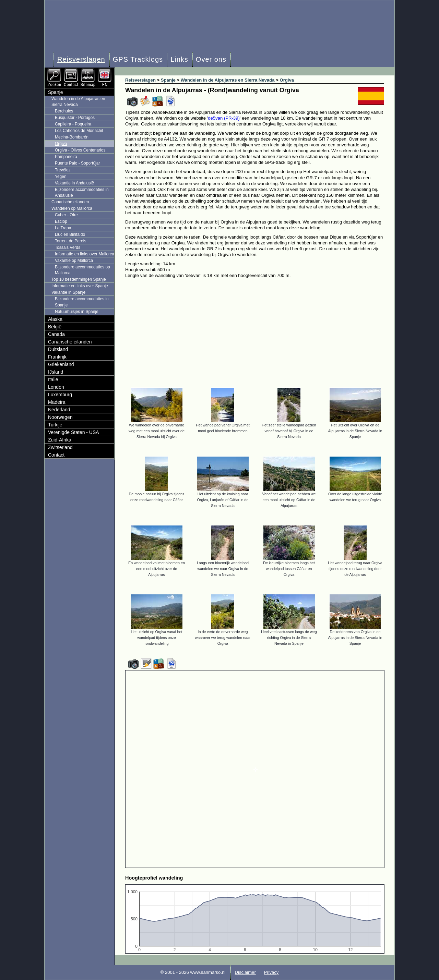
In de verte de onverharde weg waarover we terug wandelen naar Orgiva (223, 638)
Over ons (211, 59)
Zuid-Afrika (60, 440)
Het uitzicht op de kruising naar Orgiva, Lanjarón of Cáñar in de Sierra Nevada (223, 500)
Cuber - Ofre (66, 215)
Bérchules (64, 111)
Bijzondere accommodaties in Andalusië (82, 192)
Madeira (57, 402)
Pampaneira (66, 157)
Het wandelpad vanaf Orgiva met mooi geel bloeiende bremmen (223, 428)
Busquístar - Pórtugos (75, 118)
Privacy (271, 972)
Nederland (59, 410)
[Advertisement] (260, 330)
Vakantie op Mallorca (74, 261)
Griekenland (61, 364)
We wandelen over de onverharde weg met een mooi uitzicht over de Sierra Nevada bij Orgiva (157, 431)
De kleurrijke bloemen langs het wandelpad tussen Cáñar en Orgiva (289, 569)
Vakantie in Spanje (68, 292)
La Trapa (63, 228)
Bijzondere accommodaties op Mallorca (82, 270)
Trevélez (63, 170)
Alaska (55, 319)
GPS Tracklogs (138, 59)
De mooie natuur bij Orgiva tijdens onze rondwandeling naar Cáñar (157, 497)
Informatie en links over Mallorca (85, 254)
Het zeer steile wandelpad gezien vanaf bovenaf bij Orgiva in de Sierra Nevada (289, 431)
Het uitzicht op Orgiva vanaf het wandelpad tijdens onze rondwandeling (157, 638)
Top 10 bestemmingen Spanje (79, 279)
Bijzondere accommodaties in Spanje (82, 302)
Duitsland (58, 349)
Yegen (61, 177)
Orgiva (61, 144)
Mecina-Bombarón (72, 137)
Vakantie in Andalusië (74, 183)
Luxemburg (60, 395)
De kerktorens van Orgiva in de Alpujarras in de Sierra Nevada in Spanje (355, 638)
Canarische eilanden (70, 202)
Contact (56, 455)
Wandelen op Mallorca (72, 208)
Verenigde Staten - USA (74, 432)
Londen (56, 387)
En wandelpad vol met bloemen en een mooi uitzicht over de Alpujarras (157, 569)
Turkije (55, 425)
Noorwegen (60, 417)
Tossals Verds (68, 247)
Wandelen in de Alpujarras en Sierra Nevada (78, 102)
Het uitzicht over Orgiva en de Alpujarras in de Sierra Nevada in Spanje (355, 431)
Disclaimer (245, 972)
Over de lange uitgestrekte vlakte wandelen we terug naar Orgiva (355, 497)
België (55, 327)
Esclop (61, 221)
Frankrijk (57, 357)
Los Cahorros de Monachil (79, 131)
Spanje (56, 92)
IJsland (56, 372)
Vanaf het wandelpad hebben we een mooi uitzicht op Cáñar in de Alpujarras (289, 500)
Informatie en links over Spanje (80, 286)
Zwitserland (60, 447)
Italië (53, 379)
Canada (56, 334)
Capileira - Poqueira (73, 124)
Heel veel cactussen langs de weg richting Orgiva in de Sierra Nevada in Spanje (289, 638)
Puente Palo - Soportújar (77, 163)
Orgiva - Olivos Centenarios (80, 150)
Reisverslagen (81, 59)
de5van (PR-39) (224, 118)
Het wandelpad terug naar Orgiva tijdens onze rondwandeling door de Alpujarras (355, 569)
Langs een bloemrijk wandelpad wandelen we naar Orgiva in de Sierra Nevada (223, 569)
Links (179, 59)
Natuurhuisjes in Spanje (77, 312)
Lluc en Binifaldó (70, 234)
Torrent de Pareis (70, 241)
